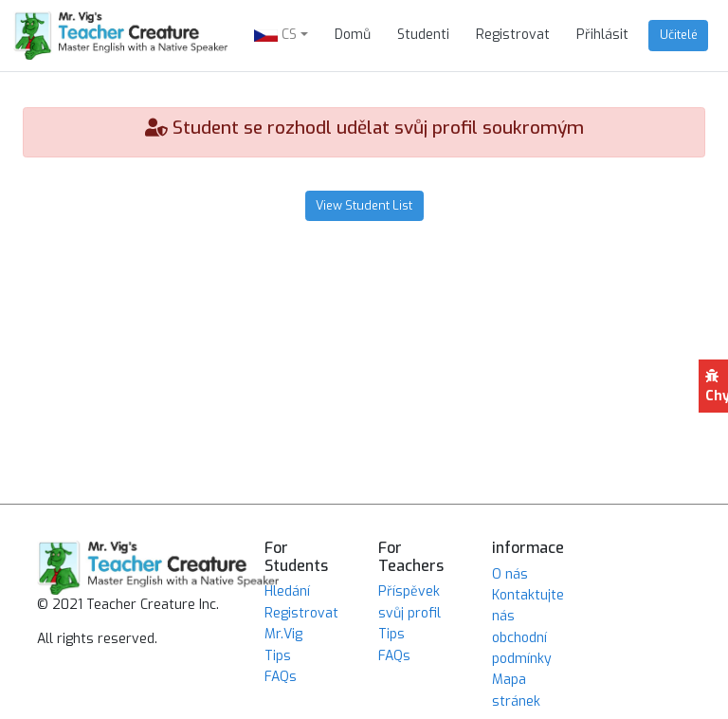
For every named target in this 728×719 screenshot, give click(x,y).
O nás (510, 574)
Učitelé (679, 35)
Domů (353, 35)
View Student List (364, 205)
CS (275, 35)
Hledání (287, 591)
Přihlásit (602, 35)
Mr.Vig (283, 634)
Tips (278, 656)
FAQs (281, 677)
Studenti (423, 35)
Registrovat (513, 35)
